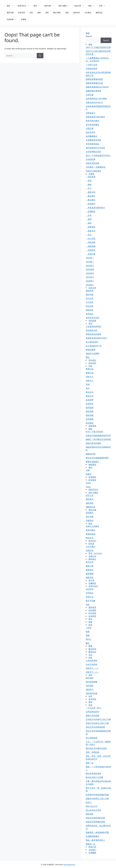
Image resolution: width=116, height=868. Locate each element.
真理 (89, 219)
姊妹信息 (90, 291)
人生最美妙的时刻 (93, 326)
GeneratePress (69, 864)
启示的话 (90, 589)
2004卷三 (90, 266)
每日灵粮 (90, 517)
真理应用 (90, 408)
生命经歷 (90, 400)
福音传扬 (90, 411)
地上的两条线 (92, 738)
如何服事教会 (92, 136)
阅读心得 (92, 847)
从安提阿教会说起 (93, 152)
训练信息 (90, 310)
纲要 (90, 646)
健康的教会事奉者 (93, 91)
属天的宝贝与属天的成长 (96, 748)
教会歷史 (91, 196)
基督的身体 (91, 534)
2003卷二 (90, 262)
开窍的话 (90, 593)
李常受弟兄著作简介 (95, 208)
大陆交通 (90, 128)
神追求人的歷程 (92, 353)
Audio (88, 483)
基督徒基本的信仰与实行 (96, 338)
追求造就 (92, 699)
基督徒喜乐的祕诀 (93, 334)
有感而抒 (91, 204)
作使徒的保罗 (92, 69)
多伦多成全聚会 (92, 125)
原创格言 (90, 513)
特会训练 (92, 613)
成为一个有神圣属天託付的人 (98, 155)
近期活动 (90, 550)
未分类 (91, 580)
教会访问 (92, 541)
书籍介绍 (92, 556)
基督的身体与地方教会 (95, 117)
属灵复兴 (90, 499)
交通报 (24, 19)
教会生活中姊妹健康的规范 (97, 458)
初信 (89, 181)
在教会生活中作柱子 (94, 102)
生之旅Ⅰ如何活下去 (94, 346)
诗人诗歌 (91, 238)
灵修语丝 (90, 520)
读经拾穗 (91, 246)
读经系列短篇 (92, 693)
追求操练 (90, 419)
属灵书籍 (10, 12)
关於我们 (92, 850)
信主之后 (90, 495)
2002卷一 (90, 258)
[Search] (40, 56)
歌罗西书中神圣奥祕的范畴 (97, 795)
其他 (88, 384)
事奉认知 (90, 369)
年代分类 (90, 298)
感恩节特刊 (93, 490)
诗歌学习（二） (92, 672)
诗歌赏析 (91, 242)
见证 (89, 235)
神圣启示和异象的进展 (95, 822)
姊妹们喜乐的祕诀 (93, 443)
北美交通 (90, 95)
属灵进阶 (90, 503)
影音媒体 (92, 480)
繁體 (88, 33)
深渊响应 (91, 211)
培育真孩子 (91, 113)
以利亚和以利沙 (92, 712)
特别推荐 (92, 610)
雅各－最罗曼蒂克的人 (95, 840)
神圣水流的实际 (92, 163)
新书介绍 (90, 562)
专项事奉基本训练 (93, 140)
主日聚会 (88, 12)
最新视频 (90, 574)
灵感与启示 (24, 6)
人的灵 (89, 628)
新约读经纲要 (92, 682)
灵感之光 (90, 597)
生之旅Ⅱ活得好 (92, 342)
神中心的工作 (92, 806)
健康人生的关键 (92, 715)
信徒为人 (90, 377)
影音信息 (22, 12)
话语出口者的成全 (93, 171)
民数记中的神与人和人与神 (97, 799)
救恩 (88, 632)
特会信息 (90, 306)
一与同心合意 (92, 65)
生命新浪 (92, 616)
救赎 (88, 635)
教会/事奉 (57, 12)
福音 (11, 6)
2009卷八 (90, 285)
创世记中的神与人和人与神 (97, 723)
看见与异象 (91, 601)
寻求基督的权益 (92, 144)
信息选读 (91, 177)
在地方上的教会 (92, 526)
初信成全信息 (92, 330)
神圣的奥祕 (91, 350)
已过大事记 (91, 547)
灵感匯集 (92, 853)
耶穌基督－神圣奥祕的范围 (97, 832)
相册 (90, 622)
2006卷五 (90, 273)
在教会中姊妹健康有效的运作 (98, 435)
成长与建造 (65, 6)
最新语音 (90, 577)
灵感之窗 (91, 254)
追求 (90, 696)
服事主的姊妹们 (92, 462)
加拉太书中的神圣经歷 (95, 727)
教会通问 (91, 200)
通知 (90, 702)
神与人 (89, 639)
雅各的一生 (91, 844)
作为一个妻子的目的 (94, 432)
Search (89, 36)
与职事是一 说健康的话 (96, 167)
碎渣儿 (89, 802)
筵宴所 (89, 474)
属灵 (90, 467)
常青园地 (92, 477)
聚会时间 (92, 649)
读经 (38, 6)
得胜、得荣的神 (92, 752)
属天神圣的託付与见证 (95, 148)
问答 (103, 6)
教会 (93, 6)
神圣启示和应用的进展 (95, 818)
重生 (88, 357)
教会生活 (90, 392)
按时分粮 (50, 6)
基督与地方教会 (92, 121)
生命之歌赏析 (92, 664)
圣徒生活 (91, 231)
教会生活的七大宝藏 (94, 777)
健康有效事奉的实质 (94, 83)
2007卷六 (90, 277)
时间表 (91, 544)
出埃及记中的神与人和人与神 (98, 719)
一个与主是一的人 (93, 708)
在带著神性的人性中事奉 (96, 99)
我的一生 (90, 763)
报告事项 (92, 426)
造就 (67, 12)
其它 (88, 388)
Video (88, 487)
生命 (89, 215)
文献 (88, 470)
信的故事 (13, 19)
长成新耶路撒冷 (92, 836)
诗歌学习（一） (92, 668)
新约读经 (90, 678)
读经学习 (90, 689)
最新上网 (90, 566)
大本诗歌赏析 (92, 661)
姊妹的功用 (91, 454)
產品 (90, 619)
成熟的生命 (91, 507)
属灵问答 (91, 192)
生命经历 (90, 404)
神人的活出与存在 (93, 810)
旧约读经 (90, 686)
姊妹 (39, 12)
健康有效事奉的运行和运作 (97, 87)
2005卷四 (90, 269)
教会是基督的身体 (93, 773)
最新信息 (90, 570)
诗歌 (47, 12)
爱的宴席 (92, 607)
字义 (89, 188)
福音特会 (77, 12)
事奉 (90, 44)
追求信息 (90, 314)
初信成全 (92, 360)
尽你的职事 (91, 159)
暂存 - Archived (95, 553)
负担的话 (91, 250)
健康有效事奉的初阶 (94, 79)
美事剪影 (91, 227)
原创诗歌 (92, 363)
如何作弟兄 (91, 132)
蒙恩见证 (99, 12)
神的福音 (90, 814)
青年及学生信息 (92, 318)
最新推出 (92, 559)
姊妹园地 (92, 464)
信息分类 (80, 6)
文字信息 (90, 302)
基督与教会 (91, 530)
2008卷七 (90, 281)
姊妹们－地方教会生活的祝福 (98, 439)
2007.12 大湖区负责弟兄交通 (98, 47)
